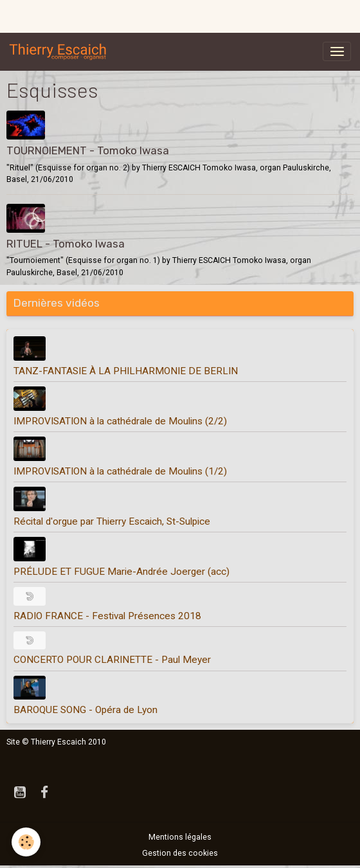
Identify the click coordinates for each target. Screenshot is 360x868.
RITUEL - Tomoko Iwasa (66, 244)
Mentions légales (180, 837)
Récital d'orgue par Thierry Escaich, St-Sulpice (112, 521)
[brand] (60, 51)
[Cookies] (26, 842)
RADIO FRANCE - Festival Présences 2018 (107, 616)
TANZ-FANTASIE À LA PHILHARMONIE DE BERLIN (126, 371)
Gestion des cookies (180, 853)
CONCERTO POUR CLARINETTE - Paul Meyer (112, 660)
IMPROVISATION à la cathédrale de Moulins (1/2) (120, 471)
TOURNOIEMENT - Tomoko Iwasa (88, 150)
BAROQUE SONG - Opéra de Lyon (85, 710)
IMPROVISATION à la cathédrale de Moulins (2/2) (120, 421)
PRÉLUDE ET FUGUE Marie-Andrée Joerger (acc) (122, 572)
